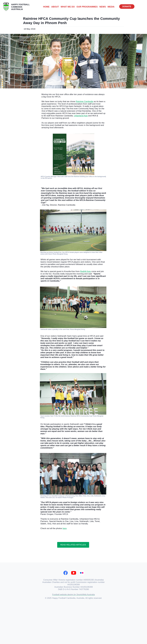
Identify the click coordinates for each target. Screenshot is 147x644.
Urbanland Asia (81, 116)
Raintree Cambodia (84, 101)
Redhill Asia (85, 271)
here (65, 528)
